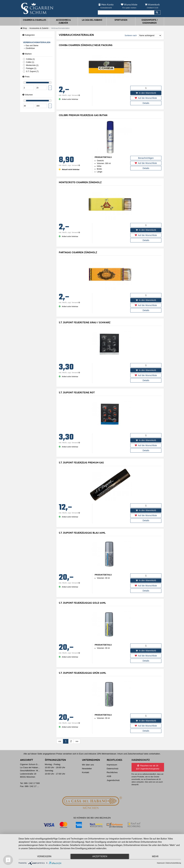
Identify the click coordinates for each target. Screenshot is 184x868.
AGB (109, 776)
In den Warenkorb (146, 93)
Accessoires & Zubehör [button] (63, 21)
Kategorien (29, 35)
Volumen (28, 95)
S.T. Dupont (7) (31, 71)
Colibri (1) (29, 62)
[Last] (77, 741)
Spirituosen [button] (121, 20)
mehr (157, 857)
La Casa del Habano (92, 20)
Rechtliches (112, 772)
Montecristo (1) (31, 65)
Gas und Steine (31, 46)
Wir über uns (88, 765)
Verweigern (43, 857)
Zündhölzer (29, 48)
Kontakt (86, 772)
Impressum (112, 765)
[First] (60, 741)
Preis (26, 77)
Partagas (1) (30, 68)
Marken (27, 54)
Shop (24, 28)
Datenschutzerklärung (173, 863)
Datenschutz (113, 769)
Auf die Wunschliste (146, 98)
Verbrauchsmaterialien (37, 42)
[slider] (25, 83)
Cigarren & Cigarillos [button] (35, 20)
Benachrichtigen (146, 158)
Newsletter (87, 769)
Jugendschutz (113, 780)
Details (146, 103)
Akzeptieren (100, 857)
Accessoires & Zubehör (39, 28)
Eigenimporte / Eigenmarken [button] (150, 21)
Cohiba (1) (29, 59)
